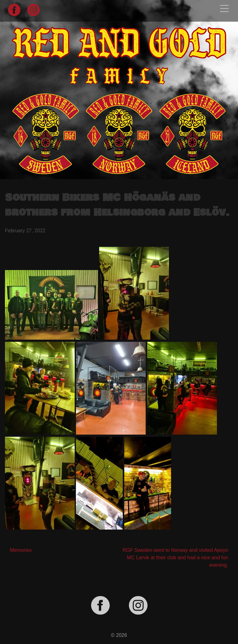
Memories (21, 550)
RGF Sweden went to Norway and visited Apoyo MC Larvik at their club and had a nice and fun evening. (175, 558)
